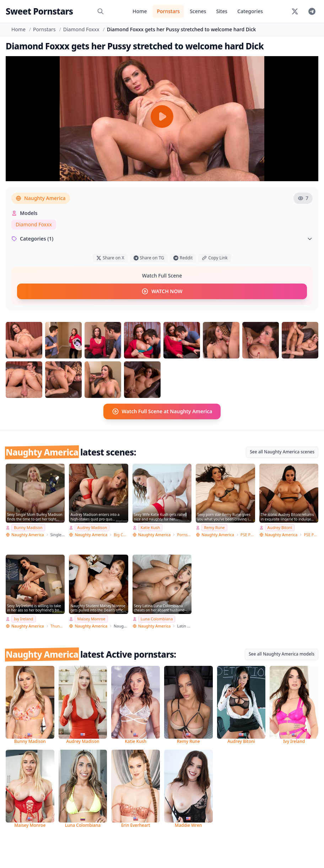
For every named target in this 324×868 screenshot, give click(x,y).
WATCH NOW (162, 291)
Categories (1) (162, 239)
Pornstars (168, 11)
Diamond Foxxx (81, 29)
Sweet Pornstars (39, 11)
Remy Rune (214, 527)
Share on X (110, 258)
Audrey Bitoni (280, 527)
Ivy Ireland (24, 619)
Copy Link (215, 258)
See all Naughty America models (282, 654)
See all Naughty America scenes (282, 452)
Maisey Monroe (91, 619)
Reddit (183, 258)
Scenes (198, 11)
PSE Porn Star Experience (248, 535)
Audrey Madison (92, 527)
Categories (250, 11)
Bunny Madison (28, 527)
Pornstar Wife (184, 535)
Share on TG (149, 258)
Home (140, 11)
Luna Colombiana (157, 619)
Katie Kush (150, 527)
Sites (222, 11)
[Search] (101, 11)
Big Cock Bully (121, 535)
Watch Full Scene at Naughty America (162, 411)
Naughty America (41, 198)
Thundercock (58, 626)
